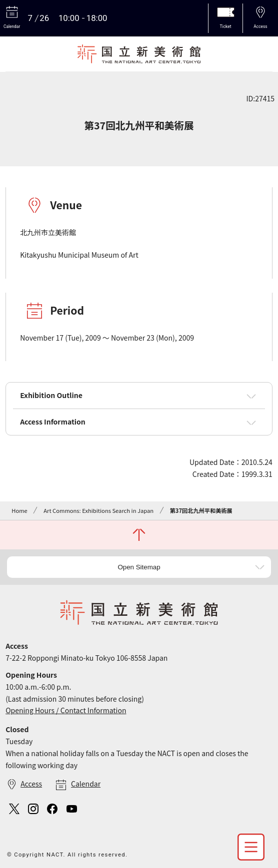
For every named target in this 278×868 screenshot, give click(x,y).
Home (19, 510)
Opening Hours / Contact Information (66, 710)
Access (31, 784)
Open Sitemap (139, 567)
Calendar (86, 784)
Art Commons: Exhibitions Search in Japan (98, 510)
